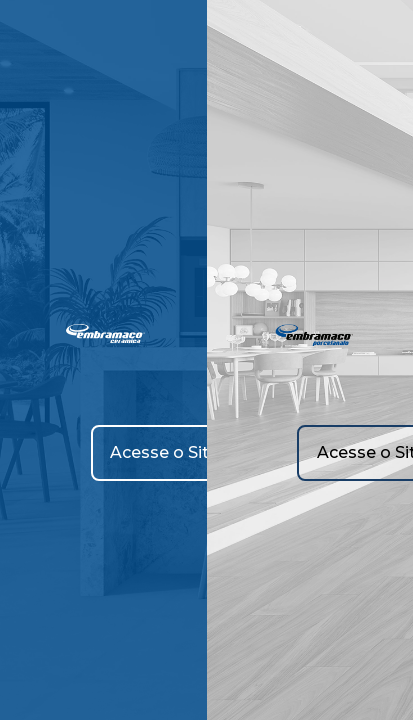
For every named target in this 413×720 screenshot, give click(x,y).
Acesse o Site (164, 452)
